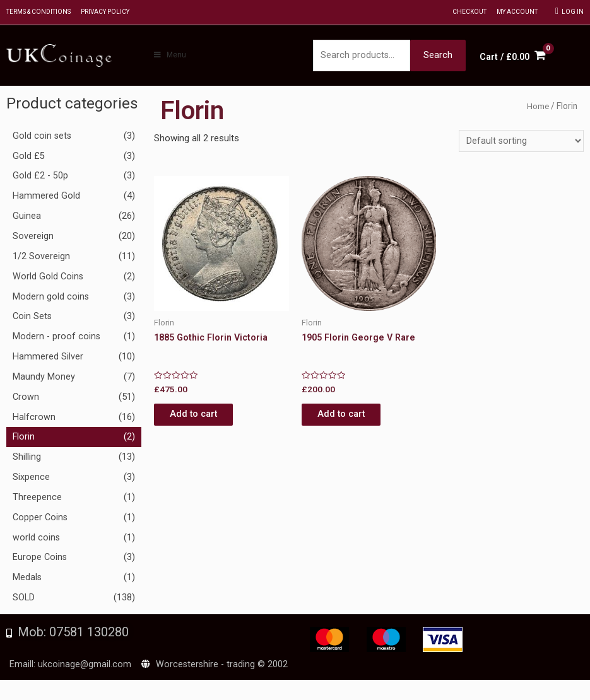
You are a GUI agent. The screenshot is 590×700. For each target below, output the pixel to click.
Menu (170, 56)
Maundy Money (44, 378)
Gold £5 (29, 158)
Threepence (37, 499)
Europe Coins (40, 559)
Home (538, 108)
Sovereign (33, 238)
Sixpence (31, 479)
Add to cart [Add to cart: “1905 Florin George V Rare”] (352, 419)
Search (438, 56)
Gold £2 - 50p (41, 178)
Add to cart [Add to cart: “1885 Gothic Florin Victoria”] (204, 419)
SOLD (24, 600)
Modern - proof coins (57, 339)
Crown (26, 399)
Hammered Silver (48, 358)
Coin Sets (33, 318)
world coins (37, 539)
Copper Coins (41, 519)
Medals (27, 580)
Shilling (27, 459)
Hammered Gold (46, 198)
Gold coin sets (43, 137)
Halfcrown (34, 419)
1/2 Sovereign (41, 258)
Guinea (27, 218)
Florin (24, 439)
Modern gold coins (51, 298)
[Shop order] (521, 144)
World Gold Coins (49, 278)
